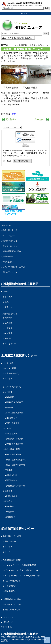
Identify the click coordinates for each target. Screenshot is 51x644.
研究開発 (8, 392)
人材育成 (8, 333)
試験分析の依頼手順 (15, 444)
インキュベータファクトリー (22, 576)
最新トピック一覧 (10, 230)
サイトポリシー (9, 627)
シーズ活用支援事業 (15, 413)
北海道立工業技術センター (19, 355)
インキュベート (11, 344)
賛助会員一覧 (8, 256)
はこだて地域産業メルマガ (14, 267)
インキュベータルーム (20, 565)
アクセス (8, 307)
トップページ (7, 225)
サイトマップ (8, 617)
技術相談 (8, 470)
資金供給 (8, 318)
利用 (14, 114)
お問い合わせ (8, 622)
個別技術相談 (12, 475)
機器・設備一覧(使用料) (16, 460)
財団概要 (8, 297)
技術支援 (8, 328)
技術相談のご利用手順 (16, 486)
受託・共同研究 (13, 423)
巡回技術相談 (12, 480)
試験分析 (8, 428)
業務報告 (10, 506)
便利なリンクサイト (11, 272)
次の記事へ (40, 119)
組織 (7, 302)
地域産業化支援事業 (15, 402)
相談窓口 (8, 338)
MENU (25, 13)
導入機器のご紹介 (22, 161)
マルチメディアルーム (14, 604)
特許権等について (10, 241)
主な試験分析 (12, 434)
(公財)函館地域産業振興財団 (20, 284)
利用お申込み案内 (12, 610)
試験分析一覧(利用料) (15, 439)
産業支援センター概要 (12, 536)
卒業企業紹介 (10, 591)
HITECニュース (9, 236)
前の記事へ (11, 119)
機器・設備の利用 (12, 449)
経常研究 (10, 397)
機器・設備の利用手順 (16, 465)
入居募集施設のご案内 (12, 560)
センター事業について (12, 387)
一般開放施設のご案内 (12, 599)
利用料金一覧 (10, 541)
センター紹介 (8, 363)
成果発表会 (11, 517)
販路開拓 (8, 323)
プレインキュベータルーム (21, 570)
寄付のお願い (8, 262)
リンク (8, 552)
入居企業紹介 (10, 586)
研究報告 (10, 512)
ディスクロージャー (11, 246)
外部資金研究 (12, 418)
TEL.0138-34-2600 (37, 637)
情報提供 (8, 501)
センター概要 (10, 368)
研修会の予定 (12, 496)
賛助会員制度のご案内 (12, 251)
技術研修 (8, 491)
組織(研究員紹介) (12, 373)
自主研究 (10, 407)
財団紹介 (6, 291)
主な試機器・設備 (14, 454)
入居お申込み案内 (12, 581)
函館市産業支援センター (18, 529)
